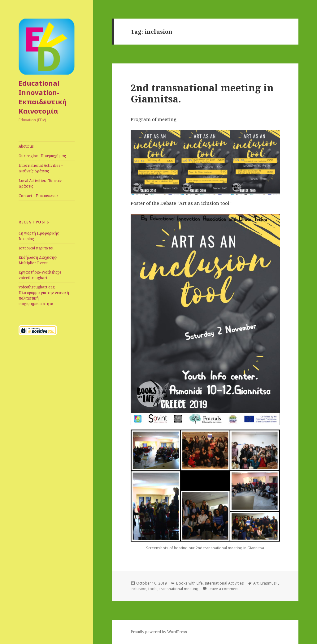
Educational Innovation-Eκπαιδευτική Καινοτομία (43, 97)
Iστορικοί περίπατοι (36, 248)
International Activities (224, 583)
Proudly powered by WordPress (159, 632)
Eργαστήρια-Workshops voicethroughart (40, 275)
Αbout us (26, 146)
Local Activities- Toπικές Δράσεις (40, 183)
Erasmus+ (269, 583)
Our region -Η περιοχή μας (42, 156)
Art (256, 583)
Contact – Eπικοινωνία (38, 196)
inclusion (139, 589)
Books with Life (189, 583)
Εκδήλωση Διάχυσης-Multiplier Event (38, 260)
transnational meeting (179, 589)
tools (153, 589)
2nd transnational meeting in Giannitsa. (202, 93)
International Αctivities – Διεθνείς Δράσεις (41, 168)
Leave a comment (223, 589)
